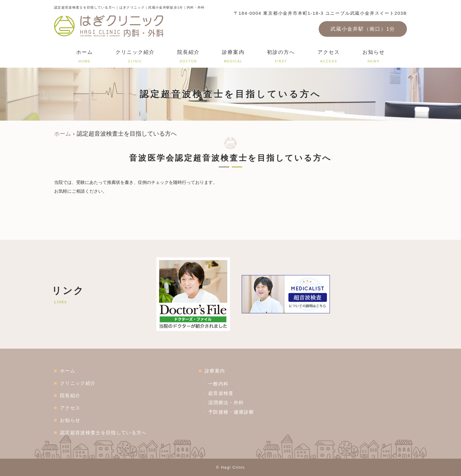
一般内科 (222, 384)
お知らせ (374, 57)
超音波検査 (224, 393)
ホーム (85, 57)
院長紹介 (188, 57)
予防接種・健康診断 (235, 412)
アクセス (329, 57)
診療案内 (233, 57)
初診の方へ (281, 57)
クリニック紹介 (135, 57)
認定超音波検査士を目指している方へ (105, 433)
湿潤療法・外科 (229, 403)
